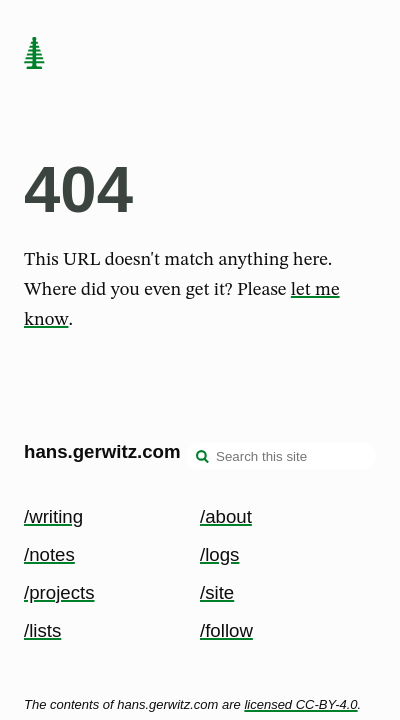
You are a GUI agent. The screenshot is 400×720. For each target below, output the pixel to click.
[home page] (34, 55)
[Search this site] (281, 456)
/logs (219, 554)
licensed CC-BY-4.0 (300, 704)
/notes (49, 554)
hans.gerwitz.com (102, 451)
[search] (203, 458)
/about (226, 516)
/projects (59, 592)
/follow (226, 630)
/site (217, 592)
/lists (42, 630)
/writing (53, 516)
